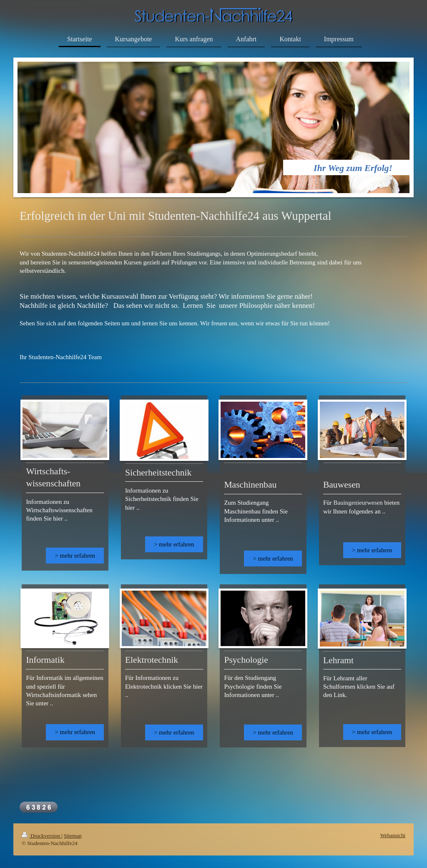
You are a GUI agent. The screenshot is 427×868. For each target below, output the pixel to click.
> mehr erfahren (75, 556)
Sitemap (73, 836)
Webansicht (393, 835)
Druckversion (41, 836)
